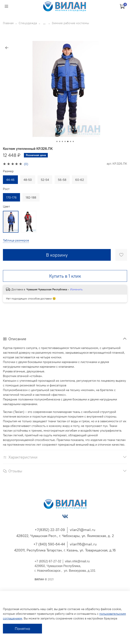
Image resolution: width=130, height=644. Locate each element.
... (44, 23)
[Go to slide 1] (57, 141)
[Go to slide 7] (73, 141)
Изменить (76, 289)
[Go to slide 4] (65, 141)
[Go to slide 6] (71, 141)
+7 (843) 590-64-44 (49, 544)
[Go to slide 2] (60, 141)
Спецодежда (28, 23)
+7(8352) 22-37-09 (50, 530)
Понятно (22, 629)
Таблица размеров (16, 240)
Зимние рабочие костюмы (70, 23)
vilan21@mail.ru (82, 530)
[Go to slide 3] (62, 141)
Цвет (6, 206)
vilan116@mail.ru (83, 544)
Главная (8, 23)
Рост (6, 189)
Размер (8, 171)
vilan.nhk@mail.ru (77, 561)
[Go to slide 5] (68, 141)
